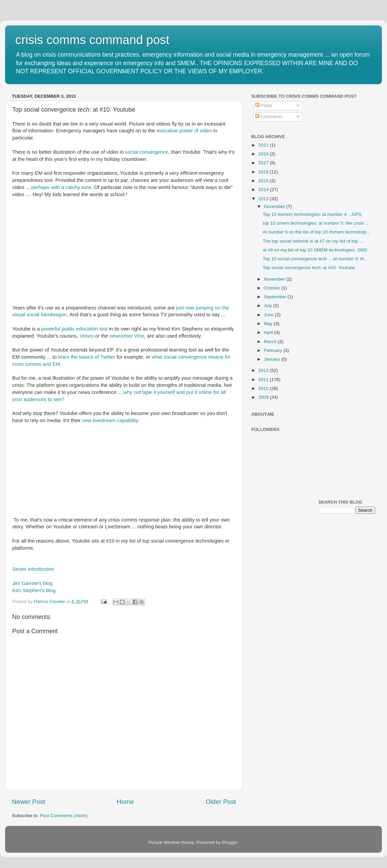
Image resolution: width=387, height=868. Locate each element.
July (269, 306)
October (273, 288)
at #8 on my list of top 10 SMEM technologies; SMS (315, 250)
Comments (269, 117)
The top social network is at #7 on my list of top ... (313, 241)
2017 (264, 163)
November (275, 279)
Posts (264, 105)
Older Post (221, 802)
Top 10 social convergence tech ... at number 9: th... (315, 259)
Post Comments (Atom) (64, 816)
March (271, 342)
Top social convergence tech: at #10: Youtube (309, 268)
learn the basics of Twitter (87, 357)
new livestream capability (110, 420)
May (269, 324)
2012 (264, 370)
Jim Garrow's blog (33, 583)
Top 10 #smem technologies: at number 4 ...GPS (312, 214)
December (275, 206)
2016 (264, 172)
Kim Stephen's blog (34, 590)
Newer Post (29, 802)
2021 (264, 145)
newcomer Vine (127, 336)
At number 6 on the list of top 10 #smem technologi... (316, 232)
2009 (264, 397)
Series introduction (33, 569)
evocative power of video (184, 131)
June (269, 315)
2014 (264, 190)
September (276, 297)
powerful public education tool (74, 329)
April (269, 332)
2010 (264, 388)
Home (125, 802)
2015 (264, 181)
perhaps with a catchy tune (61, 187)
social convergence (147, 152)
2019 (264, 154)
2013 (264, 199)
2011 (264, 380)
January (273, 359)
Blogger (230, 842)
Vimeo (87, 336)
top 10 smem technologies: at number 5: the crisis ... (316, 223)
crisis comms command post (92, 40)
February (274, 350)
